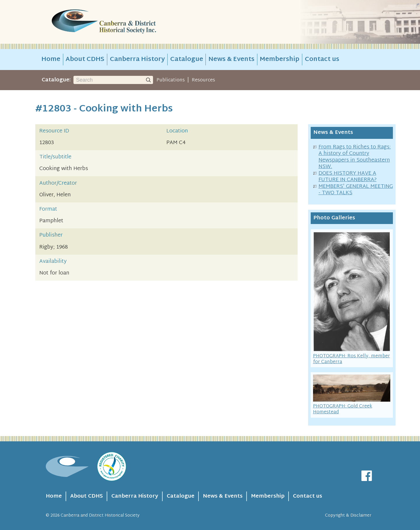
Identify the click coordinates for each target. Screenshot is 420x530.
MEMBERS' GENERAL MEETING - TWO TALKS (356, 190)
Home (51, 60)
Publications (171, 80)
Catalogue (187, 60)
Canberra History (137, 60)
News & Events (231, 60)
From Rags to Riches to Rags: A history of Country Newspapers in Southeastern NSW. (355, 157)
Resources (203, 80)
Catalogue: (56, 80)
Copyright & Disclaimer (348, 516)
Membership (280, 60)
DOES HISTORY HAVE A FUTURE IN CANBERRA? (348, 177)
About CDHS (85, 60)
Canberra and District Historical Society (100, 516)
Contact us (322, 60)
